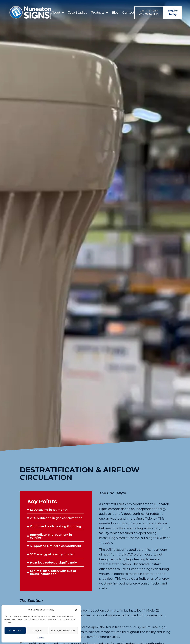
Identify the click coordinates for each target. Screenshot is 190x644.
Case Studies (77, 11)
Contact (128, 11)
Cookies (41, 638)
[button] (76, 610)
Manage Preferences (64, 630)
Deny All (37, 630)
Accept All (15, 630)
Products (99, 11)
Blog (115, 11)
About (58, 11)
